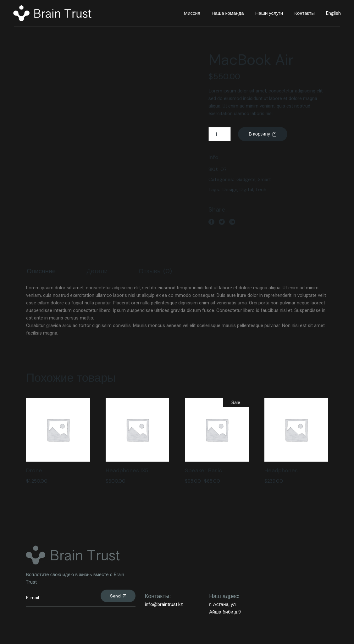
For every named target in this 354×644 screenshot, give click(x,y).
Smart (264, 180)
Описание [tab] (41, 271)
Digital (246, 190)
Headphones (281, 470)
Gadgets (246, 180)
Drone (34, 470)
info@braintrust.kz (164, 604)
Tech (261, 190)
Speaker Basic (204, 470)
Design (230, 190)
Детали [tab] (97, 271)
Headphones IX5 (127, 470)
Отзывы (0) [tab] (155, 271)
